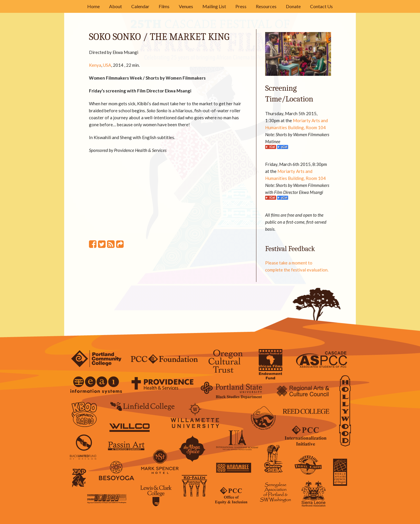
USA (107, 65)
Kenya (95, 65)
